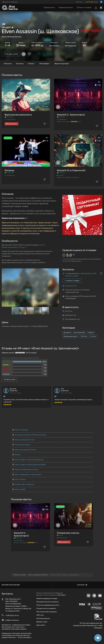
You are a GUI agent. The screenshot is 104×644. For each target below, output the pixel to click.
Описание (8, 64)
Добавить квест (42, 622)
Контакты (20, 64)
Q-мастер (6, 374)
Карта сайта (41, 625)
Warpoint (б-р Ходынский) (71, 170)
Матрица (9, 170)
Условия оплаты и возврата (46, 608)
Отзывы (31, 63)
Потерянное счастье (68, 533)
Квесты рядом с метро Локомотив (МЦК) (29, 465)
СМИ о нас (40, 615)
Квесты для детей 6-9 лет (23, 440)
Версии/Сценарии (62, 64)
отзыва (65, 259)
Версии (17, 455)
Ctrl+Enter (61, 595)
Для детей (67, 333)
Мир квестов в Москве (11, 585)
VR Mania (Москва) (14, 37)
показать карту (72, 276)
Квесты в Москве (20, 430)
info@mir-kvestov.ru (12, 620)
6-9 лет (93, 336)
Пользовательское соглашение (47, 602)
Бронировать (11, 124)
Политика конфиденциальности (48, 605)
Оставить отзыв (10, 379)
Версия (91, 333)
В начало (82, 585)
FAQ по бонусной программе (47, 612)
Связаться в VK (71, 286)
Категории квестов (43, 618)
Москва (79, 2)
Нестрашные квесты (70, 336)
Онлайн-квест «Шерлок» (23, 484)
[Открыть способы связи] (98, 638)
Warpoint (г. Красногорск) (71, 115)
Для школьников (80, 333)
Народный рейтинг (66, 7)
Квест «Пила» (19, 479)
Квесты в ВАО (19, 489)
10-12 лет (84, 336)
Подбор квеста (49, 7)
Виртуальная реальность (18, 115)
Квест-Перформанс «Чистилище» (27, 475)
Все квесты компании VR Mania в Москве (29, 435)
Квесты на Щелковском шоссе (25, 470)
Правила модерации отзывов (47, 598)
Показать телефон (72, 281)
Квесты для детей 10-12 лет (24, 450)
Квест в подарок (84, 7)
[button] (57, 270)
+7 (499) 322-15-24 (91, 2)
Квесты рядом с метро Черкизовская (28, 460)
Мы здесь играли (11, 54)
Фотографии (45, 63)
